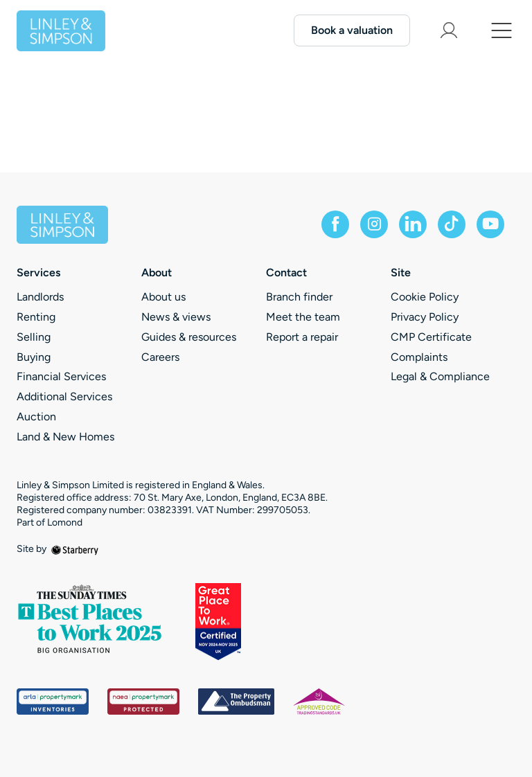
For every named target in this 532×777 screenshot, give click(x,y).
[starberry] (75, 549)
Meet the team (303, 317)
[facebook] (335, 224)
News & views (176, 317)
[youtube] (490, 224)
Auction (36, 417)
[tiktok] (452, 224)
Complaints (419, 357)
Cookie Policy (425, 297)
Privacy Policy (425, 317)
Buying (34, 357)
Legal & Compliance (440, 376)
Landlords (40, 297)
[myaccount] (449, 30)
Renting (36, 317)
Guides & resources (189, 337)
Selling (34, 337)
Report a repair (302, 337)
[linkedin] (413, 224)
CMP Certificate (431, 337)
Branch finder (299, 297)
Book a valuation (352, 30)
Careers (160, 357)
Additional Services (64, 396)
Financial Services (61, 376)
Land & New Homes (65, 437)
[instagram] (374, 224)
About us (163, 297)
